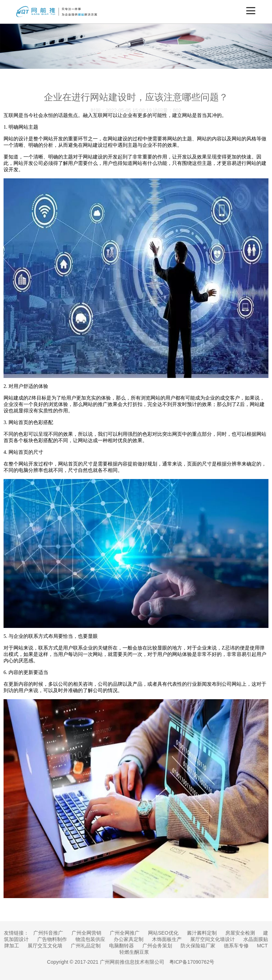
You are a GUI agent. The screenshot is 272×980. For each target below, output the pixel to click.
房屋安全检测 (240, 933)
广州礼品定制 (86, 946)
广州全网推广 (125, 933)
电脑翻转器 (121, 946)
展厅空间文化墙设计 (212, 939)
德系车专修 (236, 946)
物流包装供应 (90, 939)
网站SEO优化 (163, 933)
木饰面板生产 (167, 939)
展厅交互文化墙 (45, 946)
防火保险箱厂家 (198, 946)
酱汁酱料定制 (202, 933)
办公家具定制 (129, 939)
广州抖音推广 (48, 933)
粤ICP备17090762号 (192, 962)
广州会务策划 (157, 946)
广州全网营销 (86, 933)
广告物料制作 (52, 939)
